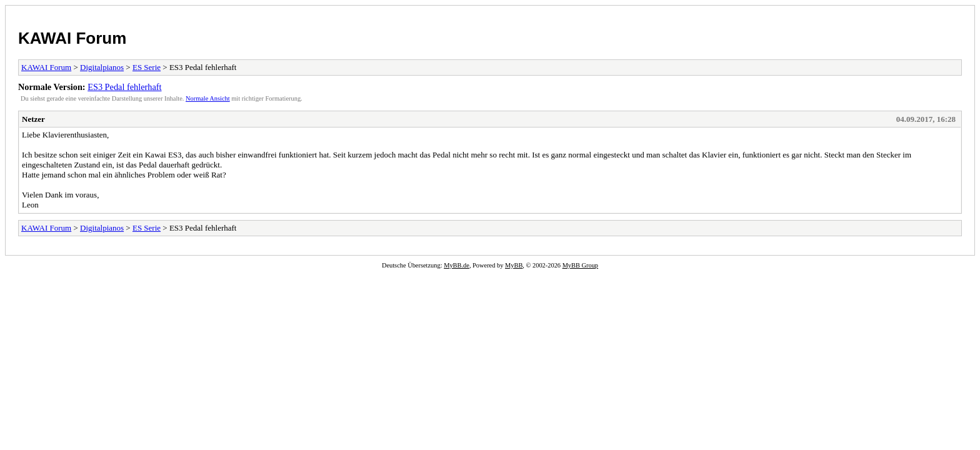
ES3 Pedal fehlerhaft (124, 87)
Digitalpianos (102, 67)
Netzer (33, 119)
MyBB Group (580, 265)
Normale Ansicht (208, 98)
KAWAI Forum (72, 38)
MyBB (514, 265)
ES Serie (147, 67)
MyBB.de (457, 265)
